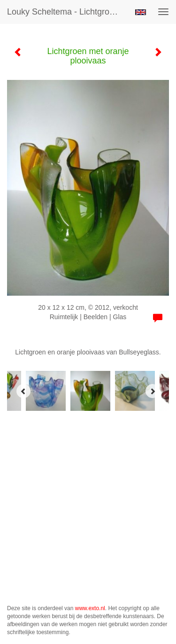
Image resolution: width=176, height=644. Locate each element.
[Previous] (23, 391)
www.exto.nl (90, 608)
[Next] (153, 391)
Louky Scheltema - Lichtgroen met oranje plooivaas (67, 12)
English (141, 12)
